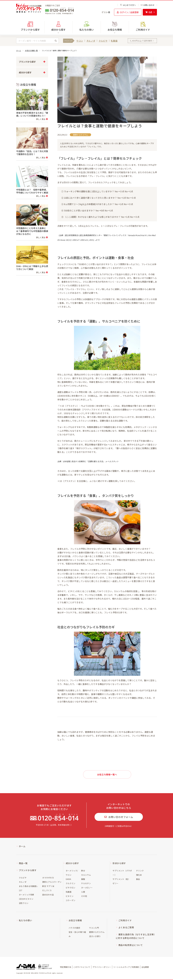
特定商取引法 (66, 967)
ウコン (80, 41)
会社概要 (145, 967)
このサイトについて (82, 967)
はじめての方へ (128, 5)
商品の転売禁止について (131, 945)
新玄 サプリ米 (48, 886)
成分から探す (72, 863)
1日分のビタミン (26, 899)
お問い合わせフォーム (119, 817)
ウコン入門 (94, 928)
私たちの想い (87, 30)
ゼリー (116, 883)
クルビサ (103, 41)
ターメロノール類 (87, 890)
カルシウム (86, 875)
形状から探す (119, 863)
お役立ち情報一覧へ (107, 774)
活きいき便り (95, 936)
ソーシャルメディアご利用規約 (126, 967)
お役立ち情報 (75, 920)
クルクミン (71, 883)
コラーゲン (71, 900)
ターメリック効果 (26, 895)
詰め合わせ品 (48, 895)
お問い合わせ (148, 5)
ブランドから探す (28, 870)
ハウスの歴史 (74, 928)
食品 (138, 879)
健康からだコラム (97, 932)
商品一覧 (23, 863)
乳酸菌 (114, 41)
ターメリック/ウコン (72, 873)
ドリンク (140, 871)
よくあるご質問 (126, 927)
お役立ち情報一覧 (31, 51)
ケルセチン (86, 883)
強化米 (139, 875)
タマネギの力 (48, 878)
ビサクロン (71, 888)
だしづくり (47, 890)
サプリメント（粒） (121, 879)
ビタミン (70, 896)
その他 (84, 896)
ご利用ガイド (143, 30)
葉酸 (83, 879)
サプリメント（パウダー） (122, 873)
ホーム (19, 51)
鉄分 (83, 871)
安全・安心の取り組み (77, 934)
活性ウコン (24, 903)
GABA (68, 879)
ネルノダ (91, 41)
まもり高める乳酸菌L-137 (28, 888)
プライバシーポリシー (102, 967)
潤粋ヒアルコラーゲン (52, 882)
